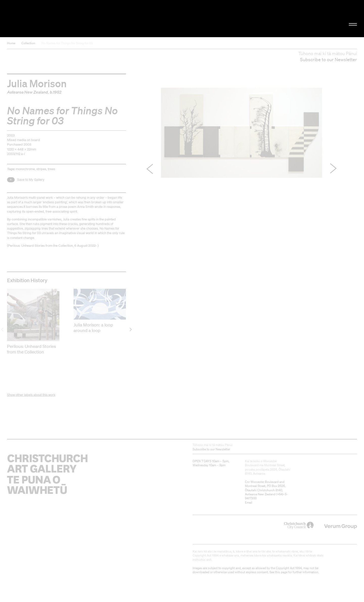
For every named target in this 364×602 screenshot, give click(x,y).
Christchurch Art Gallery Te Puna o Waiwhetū (61, 19)
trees (51, 169)
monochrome (25, 169)
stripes (41, 169)
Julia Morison (37, 83)
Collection (28, 43)
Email (249, 503)
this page (281, 572)
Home (11, 43)
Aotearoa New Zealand (28, 92)
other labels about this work (36, 395)
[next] (130, 329)
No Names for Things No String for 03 (67, 43)
